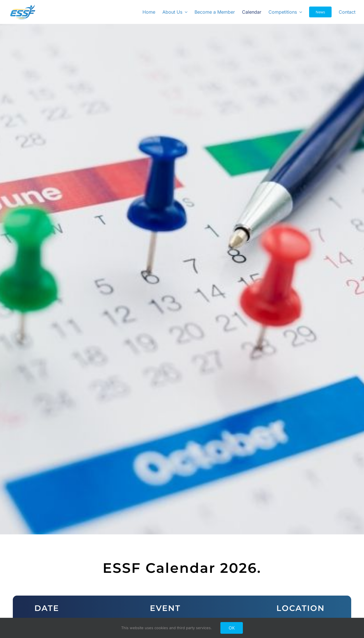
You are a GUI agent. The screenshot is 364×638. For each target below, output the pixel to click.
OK (232, 628)
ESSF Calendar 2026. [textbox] (182, 568)
